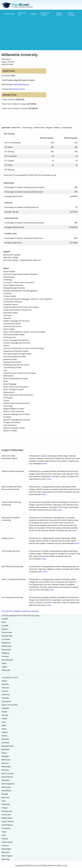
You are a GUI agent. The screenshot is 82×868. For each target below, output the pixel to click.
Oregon (5, 808)
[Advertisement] (41, 33)
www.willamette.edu (21, 84)
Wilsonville (6, 670)
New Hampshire (8, 784)
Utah (4, 835)
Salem (4, 663)
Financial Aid (22, 14)
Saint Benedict (7, 660)
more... (45, 464)
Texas (4, 832)
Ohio (4, 801)
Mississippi (6, 767)
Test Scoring (27, 127)
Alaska (4, 681)
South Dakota (7, 825)
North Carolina (8, 773)
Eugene (5, 629)
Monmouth (6, 650)
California (5, 695)
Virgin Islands (7, 842)
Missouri (5, 763)
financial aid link (19, 89)
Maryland (5, 749)
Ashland (5, 619)
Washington (7, 849)
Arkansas (5, 688)
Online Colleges (71, 14)
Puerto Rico (6, 815)
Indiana (5, 732)
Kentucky (5, 739)
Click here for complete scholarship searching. (20, 611)
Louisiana (5, 743)
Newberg (5, 653)
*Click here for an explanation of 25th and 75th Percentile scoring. (30, 175)
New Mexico (6, 791)
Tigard (4, 667)
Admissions (16, 127)
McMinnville (6, 646)
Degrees (49, 127)
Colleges (33, 14)
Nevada (5, 794)
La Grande (6, 639)
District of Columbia (10, 705)
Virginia (5, 839)
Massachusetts (8, 746)
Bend (4, 622)
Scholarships (10, 14)
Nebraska (6, 780)
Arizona (5, 691)
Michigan (5, 756)
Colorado (5, 698)
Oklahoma (6, 804)
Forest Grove (7, 632)
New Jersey (6, 787)
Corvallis (5, 626)
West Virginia (7, 856)
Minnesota (6, 760)
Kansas (4, 736)
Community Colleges (45, 14)
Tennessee (6, 828)
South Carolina (8, 821)
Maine (4, 753)
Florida (4, 712)
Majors (57, 127)
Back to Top (62, 865)
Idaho (4, 725)
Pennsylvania (7, 811)
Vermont (5, 845)
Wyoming (5, 859)
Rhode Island (7, 818)
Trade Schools (59, 14)
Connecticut (6, 701)
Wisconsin (6, 852)
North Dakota (7, 777)
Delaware (5, 708)
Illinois (4, 729)
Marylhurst (6, 643)
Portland (5, 656)
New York (5, 797)
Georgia (5, 715)
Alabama (5, 684)
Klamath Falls (7, 636)
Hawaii (4, 719)
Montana (5, 770)
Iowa (4, 722)
